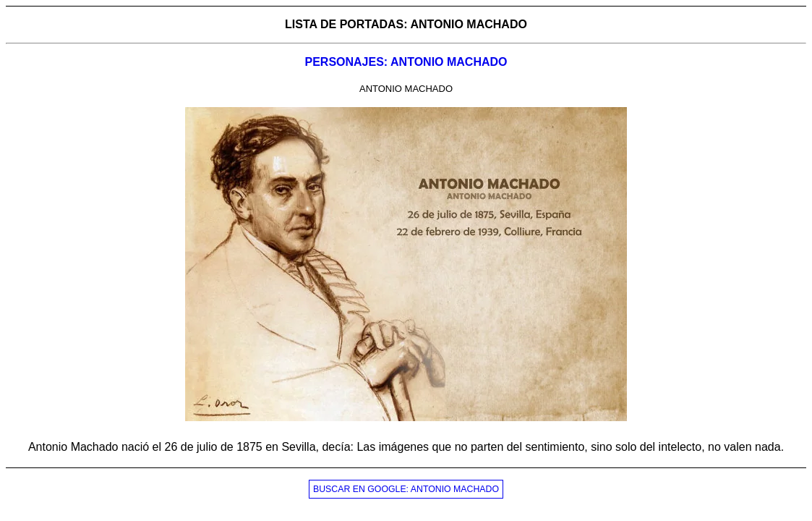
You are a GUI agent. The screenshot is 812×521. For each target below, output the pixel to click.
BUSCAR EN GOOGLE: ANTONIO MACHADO (406, 489)
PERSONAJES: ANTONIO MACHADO (406, 62)
